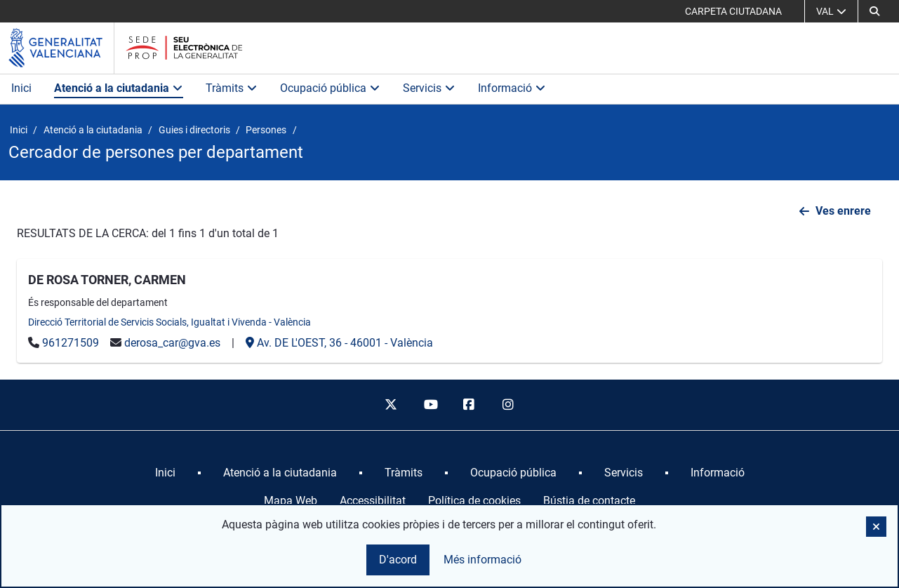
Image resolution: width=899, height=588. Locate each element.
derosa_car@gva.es (172, 343)
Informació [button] (512, 88)
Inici (21, 88)
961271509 (71, 343)
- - (339, 343)
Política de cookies (474, 501)
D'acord (398, 560)
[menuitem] (165, 473)
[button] (874, 11)
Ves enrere (843, 211)
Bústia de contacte (589, 501)
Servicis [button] (429, 88)
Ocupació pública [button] (330, 88)
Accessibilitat (373, 501)
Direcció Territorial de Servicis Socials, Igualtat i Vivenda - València (169, 322)
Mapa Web (291, 501)
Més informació (482, 560)
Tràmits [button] (232, 88)
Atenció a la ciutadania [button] (119, 88)
